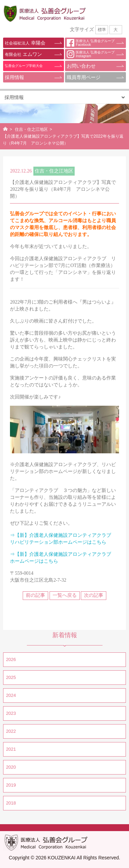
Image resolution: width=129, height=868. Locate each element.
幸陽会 (25, 43)
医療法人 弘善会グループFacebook (91, 43)
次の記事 (94, 595)
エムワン (23, 54)
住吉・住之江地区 (31, 129)
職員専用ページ (84, 77)
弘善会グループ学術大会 (24, 66)
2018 (11, 803)
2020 (11, 767)
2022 (11, 731)
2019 (11, 785)
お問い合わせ (81, 66)
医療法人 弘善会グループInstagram (91, 54)
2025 (11, 677)
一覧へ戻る (65, 595)
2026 (11, 659)
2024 (11, 695)
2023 (11, 713)
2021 (11, 749)
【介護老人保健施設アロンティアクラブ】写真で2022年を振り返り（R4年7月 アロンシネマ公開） (63, 189)
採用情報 (14, 77)
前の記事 (35, 595)
